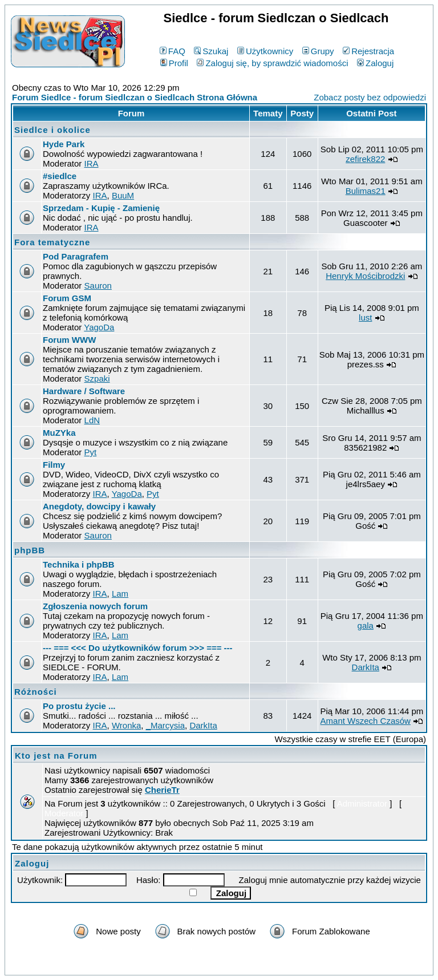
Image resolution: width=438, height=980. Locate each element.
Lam (120, 594)
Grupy (318, 51)
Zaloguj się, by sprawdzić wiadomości (272, 63)
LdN (92, 420)
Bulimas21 (366, 191)
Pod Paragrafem (76, 256)
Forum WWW (69, 340)
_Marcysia (165, 725)
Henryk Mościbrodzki (365, 276)
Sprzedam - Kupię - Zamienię (101, 208)
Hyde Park (64, 144)
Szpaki (97, 378)
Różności (36, 692)
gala (366, 625)
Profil (174, 63)
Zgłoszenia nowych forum (95, 606)
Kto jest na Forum (56, 756)
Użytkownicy (265, 51)
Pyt (91, 452)
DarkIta (366, 667)
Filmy (54, 465)
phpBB (30, 550)
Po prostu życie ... (79, 706)
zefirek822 (365, 159)
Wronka (126, 725)
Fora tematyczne (52, 242)
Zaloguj (375, 63)
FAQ (173, 51)
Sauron (98, 286)
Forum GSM (67, 298)
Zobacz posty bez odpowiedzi (370, 97)
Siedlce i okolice (52, 130)
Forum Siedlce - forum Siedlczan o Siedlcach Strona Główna (135, 97)
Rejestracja (368, 51)
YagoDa (99, 327)
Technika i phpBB (79, 564)
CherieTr (162, 790)
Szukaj (211, 51)
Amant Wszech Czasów (366, 721)
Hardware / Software (84, 391)
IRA (92, 163)
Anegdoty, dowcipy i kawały (99, 506)
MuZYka (59, 433)
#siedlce (60, 176)
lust (365, 317)
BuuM (123, 195)
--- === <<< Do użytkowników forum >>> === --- (138, 648)
